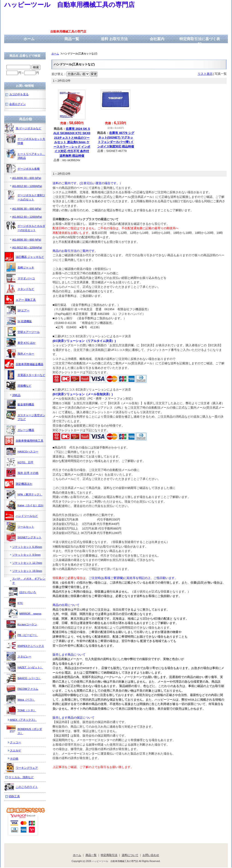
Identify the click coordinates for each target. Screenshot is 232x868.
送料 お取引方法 (114, 39)
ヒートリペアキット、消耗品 (26, 154)
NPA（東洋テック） (24, 494)
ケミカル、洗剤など (21, 777)
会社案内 (157, 39)
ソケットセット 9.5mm (26, 555)
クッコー (15, 742)
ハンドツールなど (21, 516)
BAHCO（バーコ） (24, 678)
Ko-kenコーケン (22, 624)
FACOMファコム (22, 689)
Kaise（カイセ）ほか (25, 505)
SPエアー (18, 310)
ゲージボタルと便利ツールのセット (26, 196)
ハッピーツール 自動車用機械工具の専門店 (69, 5)
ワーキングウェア (21, 768)
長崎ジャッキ (20, 267)
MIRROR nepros (25, 613)
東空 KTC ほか (21, 343)
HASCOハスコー (22, 451)
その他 (14, 758)
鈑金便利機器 (20, 404)
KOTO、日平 (20, 462)
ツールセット (20, 527)
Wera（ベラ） (21, 699)
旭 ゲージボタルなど (23, 128)
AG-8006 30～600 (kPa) (27, 178)
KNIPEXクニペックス (25, 646)
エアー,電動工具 (20, 300)
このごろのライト (21, 787)
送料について (130, 855)
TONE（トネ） (21, 710)
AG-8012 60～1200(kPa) (27, 186)
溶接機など (19, 386)
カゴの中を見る (19, 94)
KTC (15, 603)
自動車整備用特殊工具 (24, 440)
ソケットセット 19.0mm (27, 571)
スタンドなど (20, 289)
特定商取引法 (109, 855)
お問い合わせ (151, 855)
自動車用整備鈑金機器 (24, 364)
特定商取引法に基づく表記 (200, 42)
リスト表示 (205, 74)
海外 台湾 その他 (22, 473)
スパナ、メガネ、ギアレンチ (29, 581)
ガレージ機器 (20, 430)
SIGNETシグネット (24, 537)
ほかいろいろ (22, 592)
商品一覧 (72, 39)
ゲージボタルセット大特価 (26, 139)
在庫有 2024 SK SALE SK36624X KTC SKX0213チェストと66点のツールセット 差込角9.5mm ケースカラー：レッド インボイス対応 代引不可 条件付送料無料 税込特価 (72, 142)
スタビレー (19, 656)
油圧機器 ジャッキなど (24, 257)
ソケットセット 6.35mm (27, 547)
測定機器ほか (18, 484)
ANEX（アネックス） (23, 720)
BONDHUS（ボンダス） (24, 729)
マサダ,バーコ (21, 278)
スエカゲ (15, 750)
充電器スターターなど (26, 375)
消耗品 (16, 395)
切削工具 (14, 796)
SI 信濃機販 (19, 321)
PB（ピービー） (22, 635)
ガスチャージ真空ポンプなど (26, 416)
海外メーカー (20, 353)
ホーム (29, 39)
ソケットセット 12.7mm (27, 563)
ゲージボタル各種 (23, 169)
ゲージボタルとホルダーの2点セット (26, 226)
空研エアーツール (23, 332)
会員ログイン (18, 104)
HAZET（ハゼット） (25, 667)
